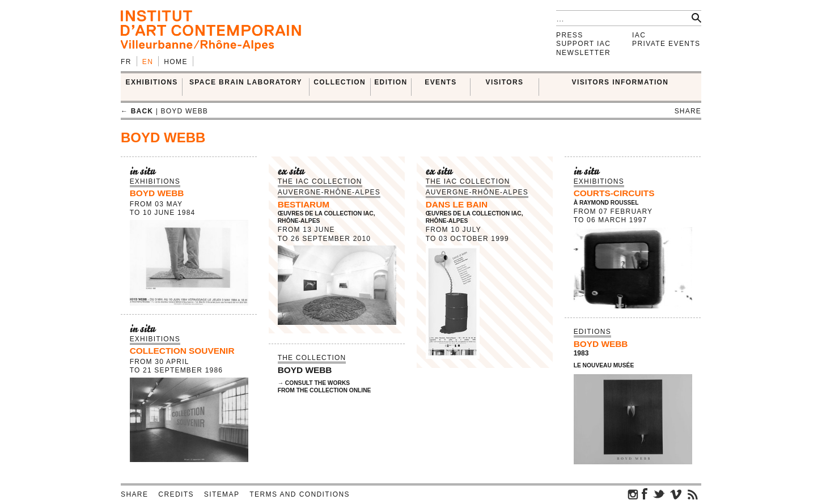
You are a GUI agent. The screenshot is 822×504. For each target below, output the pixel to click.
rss (693, 494)
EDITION (391, 82)
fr (126, 62)
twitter (659, 494)
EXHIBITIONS (152, 82)
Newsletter (583, 53)
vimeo (676, 494)
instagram (633, 494)
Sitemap (222, 494)
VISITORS (505, 82)
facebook (645, 494)
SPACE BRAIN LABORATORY (246, 82)
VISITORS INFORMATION (620, 82)
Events (440, 82)
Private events (666, 44)
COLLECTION (340, 82)
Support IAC (583, 44)
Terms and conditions (300, 494)
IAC (639, 35)
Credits (176, 494)
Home (176, 62)
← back (137, 111)
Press (570, 35)
